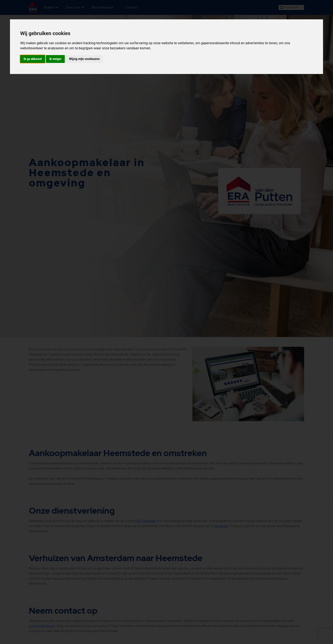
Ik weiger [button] (55, 59)
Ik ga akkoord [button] (33, 59)
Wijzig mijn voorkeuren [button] (84, 59)
